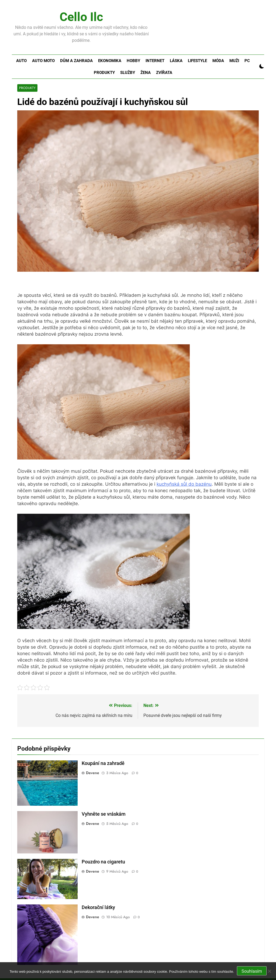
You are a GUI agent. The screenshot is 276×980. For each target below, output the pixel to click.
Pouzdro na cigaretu (103, 862)
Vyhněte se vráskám (104, 814)
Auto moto (43, 61)
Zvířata (164, 73)
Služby (128, 73)
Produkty (104, 73)
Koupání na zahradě (103, 764)
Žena (146, 73)
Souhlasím (252, 971)
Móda (218, 61)
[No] (269, 971)
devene (93, 773)
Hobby (133, 61)
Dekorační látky (98, 908)
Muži (234, 61)
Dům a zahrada (76, 61)
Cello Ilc (81, 17)
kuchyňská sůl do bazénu (184, 484)
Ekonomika (110, 61)
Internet (155, 61)
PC (247, 61)
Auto (21, 61)
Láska (176, 61)
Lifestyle (197, 61)
